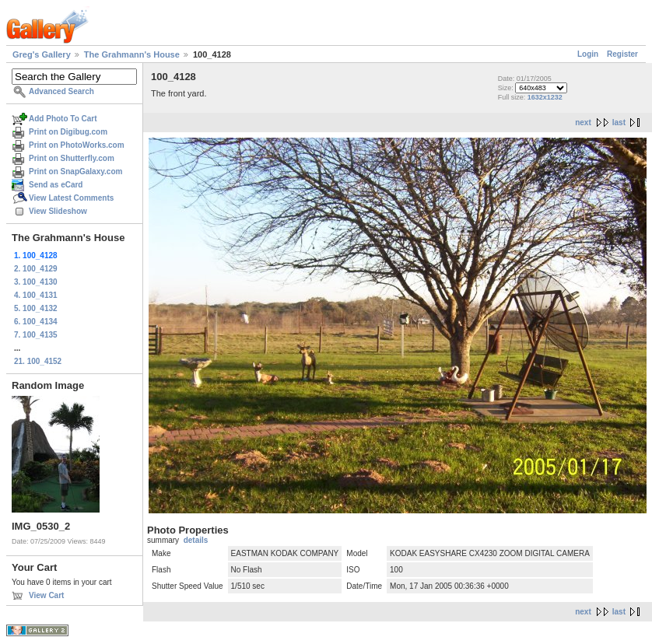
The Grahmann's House (132, 54)
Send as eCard (56, 185)
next (583, 122)
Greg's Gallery (42, 54)
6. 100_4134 (36, 322)
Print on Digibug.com (68, 132)
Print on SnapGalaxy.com (75, 171)
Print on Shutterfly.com (72, 158)
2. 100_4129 (36, 269)
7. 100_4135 (36, 335)
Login (588, 54)
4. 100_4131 (36, 295)
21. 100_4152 (38, 361)
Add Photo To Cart (63, 119)
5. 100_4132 (36, 308)
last (619, 122)
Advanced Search (61, 91)
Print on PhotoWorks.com (77, 145)
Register (622, 54)
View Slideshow (58, 211)
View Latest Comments (71, 198)
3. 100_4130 (36, 282)
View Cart (46, 595)
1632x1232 (545, 97)
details (196, 540)
